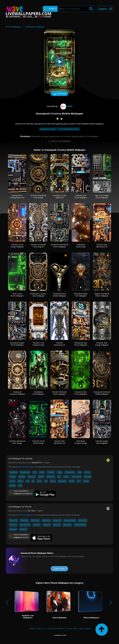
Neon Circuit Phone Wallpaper (17, 295)
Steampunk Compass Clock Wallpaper (38, 295)
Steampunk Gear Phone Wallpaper (81, 344)
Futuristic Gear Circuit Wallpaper (81, 197)
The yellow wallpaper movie (69, 129)
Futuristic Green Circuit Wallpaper (81, 393)
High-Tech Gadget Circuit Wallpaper (102, 197)
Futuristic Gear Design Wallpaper (102, 344)
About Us (41, 628)
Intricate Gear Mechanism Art (102, 246)
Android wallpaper (26, 467)
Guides (88, 628)
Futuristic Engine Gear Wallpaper (102, 442)
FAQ (81, 628)
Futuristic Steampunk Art (59, 344)
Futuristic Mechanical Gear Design (17, 442)
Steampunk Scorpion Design (81, 442)
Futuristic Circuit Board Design (38, 442)
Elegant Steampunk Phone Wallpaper (102, 295)
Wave (66, 106)
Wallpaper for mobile (48, 129)
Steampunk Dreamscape (81, 246)
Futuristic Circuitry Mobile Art (60, 197)
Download (59, 94)
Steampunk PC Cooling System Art (17, 197)
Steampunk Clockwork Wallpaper (17, 393)
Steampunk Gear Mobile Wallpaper (59, 295)
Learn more (59, 569)
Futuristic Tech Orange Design (38, 344)
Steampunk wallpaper (35, 27)
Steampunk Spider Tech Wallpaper (81, 295)
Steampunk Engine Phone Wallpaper (17, 344)
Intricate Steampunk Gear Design (38, 197)
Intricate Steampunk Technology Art (38, 246)
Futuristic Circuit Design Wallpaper (17, 246)
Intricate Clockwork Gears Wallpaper (59, 393)
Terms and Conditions (55, 628)
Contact (32, 628)
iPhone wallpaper (26, 515)
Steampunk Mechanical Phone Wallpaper (59, 246)
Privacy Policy (72, 628)
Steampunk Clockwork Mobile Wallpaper (102, 393)
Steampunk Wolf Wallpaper (38, 393)
